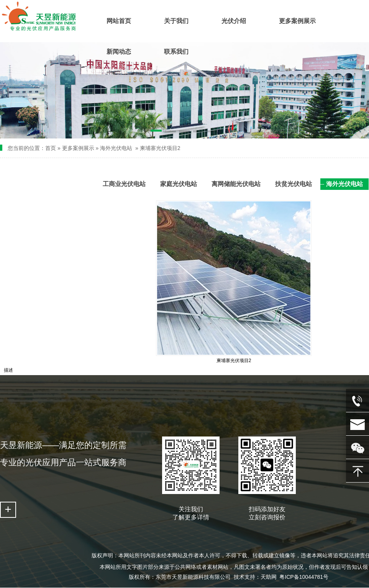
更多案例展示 (78, 148)
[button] (156, 132)
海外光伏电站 (116, 148)
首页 (51, 148)
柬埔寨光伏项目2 (160, 148)
